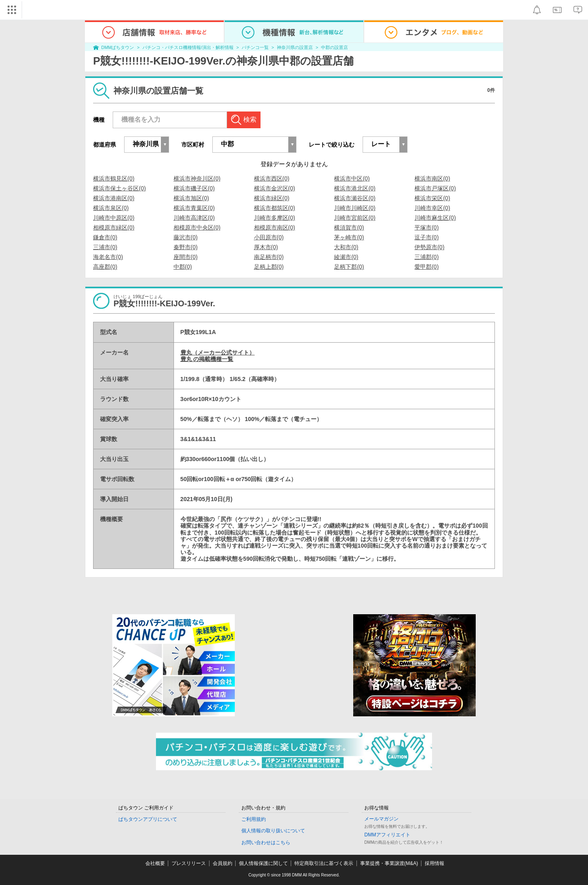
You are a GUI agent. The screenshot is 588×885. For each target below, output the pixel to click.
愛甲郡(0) (427, 267)
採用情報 (434, 863)
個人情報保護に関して (263, 863)
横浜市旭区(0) (191, 198)
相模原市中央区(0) (197, 227)
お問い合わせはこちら (266, 843)
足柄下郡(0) (349, 267)
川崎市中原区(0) (114, 218)
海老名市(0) (108, 257)
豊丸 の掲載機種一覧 (207, 359)
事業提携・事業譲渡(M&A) (389, 863)
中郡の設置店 (334, 47)
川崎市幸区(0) (432, 208)
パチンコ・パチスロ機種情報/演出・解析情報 (188, 47)
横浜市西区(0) (272, 178)
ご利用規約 (254, 819)
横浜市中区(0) (352, 178)
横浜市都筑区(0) (275, 208)
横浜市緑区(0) (272, 198)
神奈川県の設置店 (295, 47)
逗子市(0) (427, 237)
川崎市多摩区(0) (275, 218)
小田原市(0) (269, 237)
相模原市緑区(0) (114, 227)
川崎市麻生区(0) (435, 218)
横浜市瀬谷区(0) (355, 198)
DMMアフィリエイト (387, 835)
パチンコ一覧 (255, 47)
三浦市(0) (105, 247)
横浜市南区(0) (432, 178)
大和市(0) (346, 247)
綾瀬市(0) (346, 257)
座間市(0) (186, 257)
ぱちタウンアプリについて (148, 819)
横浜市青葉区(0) (194, 208)
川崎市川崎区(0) (355, 208)
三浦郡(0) (427, 257)
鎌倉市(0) (105, 237)
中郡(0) (183, 267)
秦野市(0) (186, 247)
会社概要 (155, 863)
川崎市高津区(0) (194, 218)
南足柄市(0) (269, 257)
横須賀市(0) (349, 227)
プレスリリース (189, 863)
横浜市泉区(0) (111, 208)
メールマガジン (381, 819)
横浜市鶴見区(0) (114, 178)
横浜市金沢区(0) (275, 188)
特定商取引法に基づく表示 (324, 863)
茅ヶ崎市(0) (349, 237)
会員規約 (223, 863)
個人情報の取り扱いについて (273, 831)
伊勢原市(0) (429, 247)
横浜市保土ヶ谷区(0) (119, 188)
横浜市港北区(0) (355, 188)
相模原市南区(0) (275, 227)
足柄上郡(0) (269, 267)
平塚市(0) (427, 227)
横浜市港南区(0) (114, 198)
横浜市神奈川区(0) (197, 178)
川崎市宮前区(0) (355, 218)
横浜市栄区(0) (432, 198)
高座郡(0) (105, 267)
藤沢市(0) (186, 237)
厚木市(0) (266, 247)
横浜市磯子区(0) (194, 188)
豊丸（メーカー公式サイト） (218, 352)
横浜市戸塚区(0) (435, 188)
